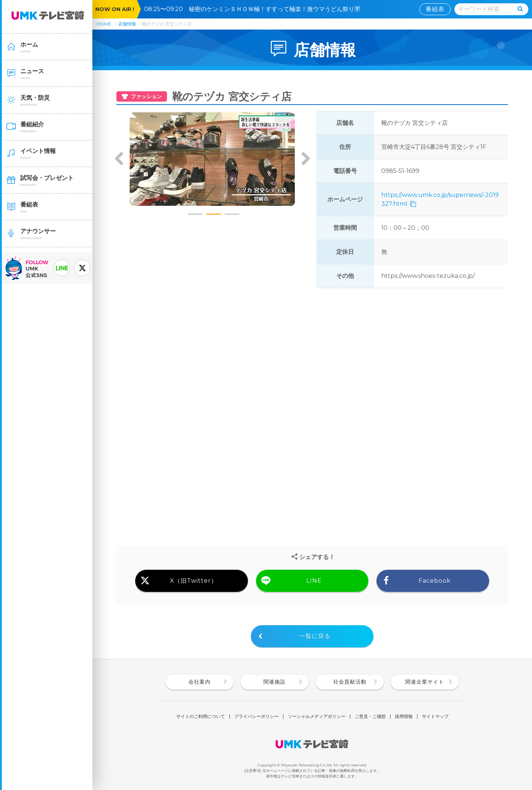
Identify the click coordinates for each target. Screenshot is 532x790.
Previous (119, 159)
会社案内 (199, 682)
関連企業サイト (425, 682)
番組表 (435, 9)
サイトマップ (435, 716)
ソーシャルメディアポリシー (317, 716)
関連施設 (274, 682)
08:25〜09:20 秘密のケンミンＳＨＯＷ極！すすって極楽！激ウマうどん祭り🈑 (255, 9)
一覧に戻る (315, 636)
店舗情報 (127, 24)
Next (306, 159)
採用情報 (404, 716)
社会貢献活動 (350, 682)
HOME (104, 24)
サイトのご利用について (201, 716)
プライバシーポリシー (256, 716)
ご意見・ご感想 (370, 716)
